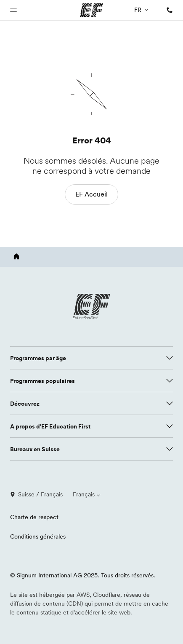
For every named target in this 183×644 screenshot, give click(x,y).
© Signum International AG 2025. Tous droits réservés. (83, 575)
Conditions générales (38, 536)
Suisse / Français (36, 494)
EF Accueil (91, 194)
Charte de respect (34, 517)
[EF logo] (92, 307)
